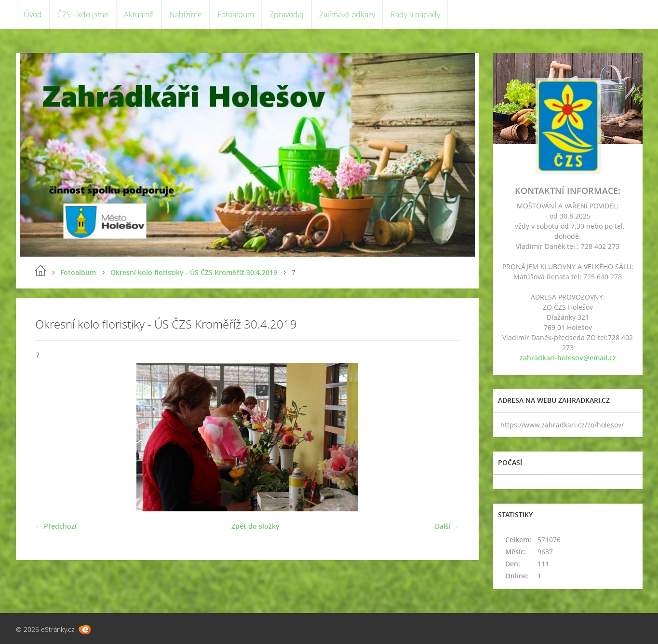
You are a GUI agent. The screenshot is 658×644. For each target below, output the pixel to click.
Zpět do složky (255, 526)
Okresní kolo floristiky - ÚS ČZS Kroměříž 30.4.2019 (194, 272)
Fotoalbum (236, 14)
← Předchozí (56, 526)
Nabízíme (186, 14)
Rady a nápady (415, 14)
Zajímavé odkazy (347, 14)
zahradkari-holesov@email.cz (568, 358)
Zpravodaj (287, 14)
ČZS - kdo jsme (83, 14)
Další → (447, 526)
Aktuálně (139, 14)
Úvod (33, 14)
